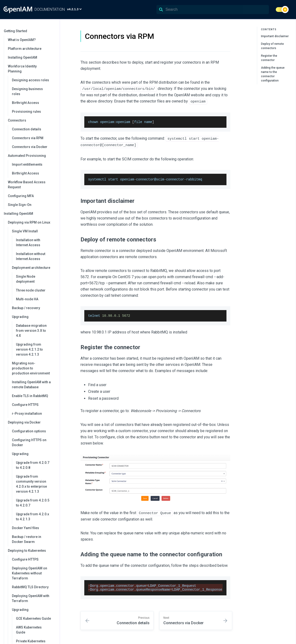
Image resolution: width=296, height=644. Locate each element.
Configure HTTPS (25, 405)
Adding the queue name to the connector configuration (273, 74)
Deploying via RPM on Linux (31, 222)
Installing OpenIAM (23, 57)
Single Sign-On (20, 205)
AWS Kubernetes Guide (29, 630)
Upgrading (33, 317)
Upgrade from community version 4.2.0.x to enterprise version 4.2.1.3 (31, 484)
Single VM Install (33, 231)
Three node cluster (31, 290)
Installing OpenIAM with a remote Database (31, 385)
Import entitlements (27, 164)
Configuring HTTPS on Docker (29, 442)
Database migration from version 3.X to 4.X (31, 331)
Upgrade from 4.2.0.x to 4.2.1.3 (33, 517)
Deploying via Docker (31, 422)
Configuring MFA (21, 196)
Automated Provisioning (31, 156)
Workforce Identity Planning (31, 69)
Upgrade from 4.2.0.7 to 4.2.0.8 (33, 465)
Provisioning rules (26, 112)
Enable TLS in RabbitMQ (30, 396)
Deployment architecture (33, 268)
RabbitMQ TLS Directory (30, 587)
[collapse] (53, 31)
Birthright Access (25, 103)
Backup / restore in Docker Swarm (27, 539)
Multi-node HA (27, 299)
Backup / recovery (26, 308)
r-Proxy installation (27, 414)
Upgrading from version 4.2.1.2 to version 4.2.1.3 (29, 349)
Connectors (31, 120)
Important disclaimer (275, 36)
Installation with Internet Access (28, 243)
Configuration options (29, 431)
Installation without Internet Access (31, 256)
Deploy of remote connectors (272, 46)
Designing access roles (30, 80)
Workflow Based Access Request (27, 185)
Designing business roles (27, 91)
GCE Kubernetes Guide (33, 618)
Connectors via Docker (30, 147)
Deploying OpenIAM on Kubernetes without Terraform (30, 573)
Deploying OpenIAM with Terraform (31, 598)
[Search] (213, 10)
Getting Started (29, 31)
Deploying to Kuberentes (31, 551)
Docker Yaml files (25, 528)
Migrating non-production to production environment (31, 368)
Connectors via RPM (28, 138)
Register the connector (269, 58)
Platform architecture (25, 49)
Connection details (27, 129)
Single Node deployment (26, 279)
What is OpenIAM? (22, 40)
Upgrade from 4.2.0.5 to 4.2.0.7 (33, 503)
